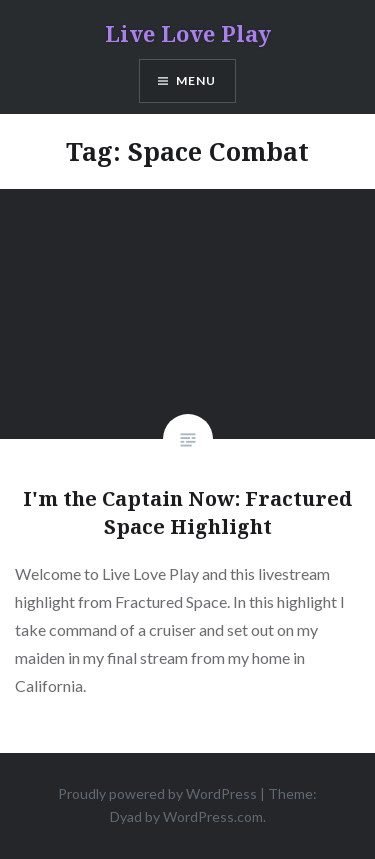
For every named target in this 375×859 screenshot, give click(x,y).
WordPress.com (213, 816)
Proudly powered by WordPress (157, 793)
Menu (196, 80)
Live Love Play (188, 33)
